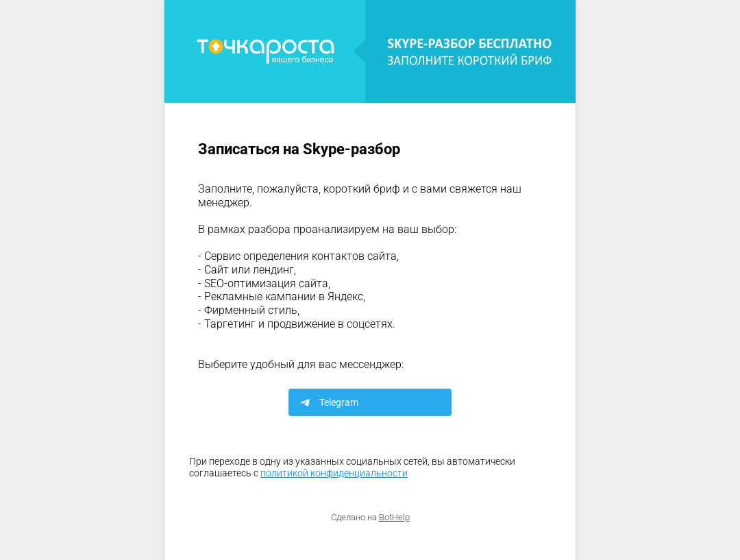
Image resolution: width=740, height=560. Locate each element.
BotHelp (394, 517)
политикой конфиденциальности (334, 473)
